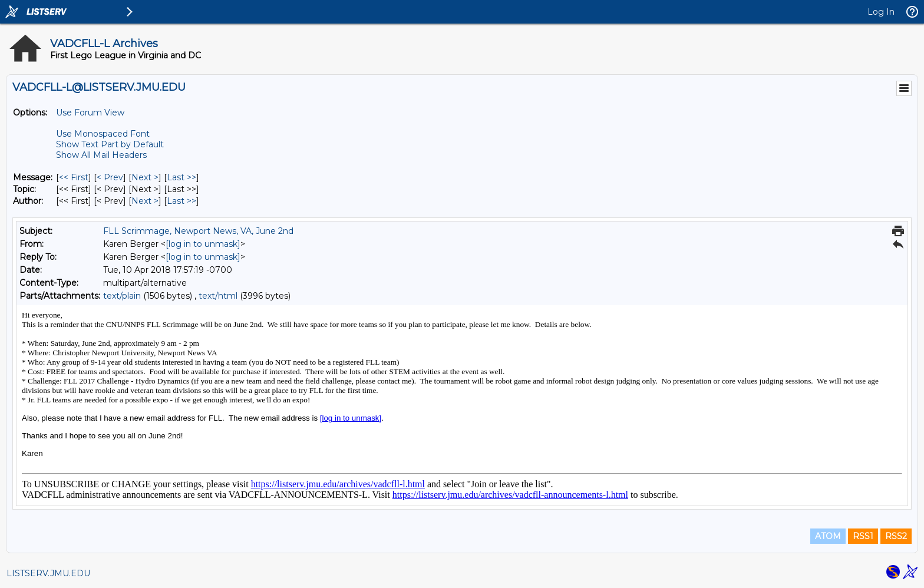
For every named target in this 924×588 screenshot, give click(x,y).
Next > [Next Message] (145, 177)
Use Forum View (90, 113)
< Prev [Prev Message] (110, 177)
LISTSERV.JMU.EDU (48, 573)
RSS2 (896, 536)
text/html (218, 296)
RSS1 (863, 536)
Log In (881, 12)
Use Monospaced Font (103, 134)
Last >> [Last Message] (181, 177)
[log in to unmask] (203, 244)
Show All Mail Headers (101, 155)
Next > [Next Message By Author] (145, 201)
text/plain (122, 296)
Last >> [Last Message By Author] (181, 201)
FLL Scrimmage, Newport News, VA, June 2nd (198, 231)
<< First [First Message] (74, 177)
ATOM (828, 536)
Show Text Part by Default (110, 144)
